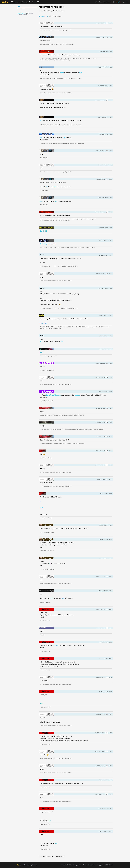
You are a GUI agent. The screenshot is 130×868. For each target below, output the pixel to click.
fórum (100, 2)
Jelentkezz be (21, 13)
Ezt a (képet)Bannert (53, 395)
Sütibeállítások (109, 865)
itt (40, 501)
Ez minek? (43, 231)
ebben (62, 73)
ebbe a (78, 395)
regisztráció (125, 2)
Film (39, 2)
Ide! (41, 703)
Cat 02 (42, 255)
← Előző (42, 11)
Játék (28, 2)
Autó (34, 2)
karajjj (42, 336)
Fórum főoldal (21, 9)
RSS (105, 2)
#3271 (42, 352)
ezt (41, 341)
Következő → (60, 11)
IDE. (63, 598)
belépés (118, 2)
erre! (81, 73)
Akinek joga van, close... (48, 244)
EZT (46, 187)
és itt (41, 508)
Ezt (41, 120)
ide (65, 138)
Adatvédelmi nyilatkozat (67, 865)
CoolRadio (43, 323)
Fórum (85, 865)
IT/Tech (13, 2)
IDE (55, 187)
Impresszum (78, 865)
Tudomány (21, 2)
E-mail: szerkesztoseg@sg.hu (96, 865)
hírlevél (109, 2)
